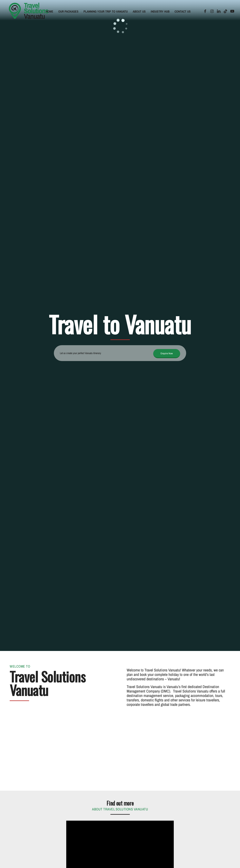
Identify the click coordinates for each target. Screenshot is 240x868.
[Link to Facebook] (205, 11)
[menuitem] (49, 11)
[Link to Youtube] (232, 11)
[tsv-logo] (29, 11)
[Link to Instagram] (212, 11)
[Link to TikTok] (225, 11)
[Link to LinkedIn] (219, 11)
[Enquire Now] (167, 354)
